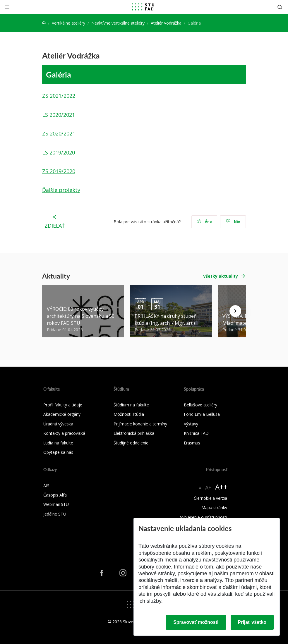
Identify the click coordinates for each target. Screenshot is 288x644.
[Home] (44, 23)
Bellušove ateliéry (200, 405)
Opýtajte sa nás (58, 452)
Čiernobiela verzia (210, 498)
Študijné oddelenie (131, 443)
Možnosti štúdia (129, 414)
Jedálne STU (55, 514)
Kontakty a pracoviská (64, 433)
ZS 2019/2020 (59, 171)
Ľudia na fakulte (58, 443)
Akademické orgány (62, 414)
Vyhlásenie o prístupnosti (204, 517)
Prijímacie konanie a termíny (140, 424)
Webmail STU (56, 504)
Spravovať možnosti (196, 622)
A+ (208, 487)
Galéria (59, 74)
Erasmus (192, 443)
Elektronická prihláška (134, 433)
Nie (233, 222)
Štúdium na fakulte (131, 405)
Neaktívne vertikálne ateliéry (118, 23)
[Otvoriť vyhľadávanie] (280, 7)
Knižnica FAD (196, 433)
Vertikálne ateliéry (68, 23)
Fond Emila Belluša (202, 414)
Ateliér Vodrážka (166, 23)
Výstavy (191, 424)
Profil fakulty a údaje (63, 405)
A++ (221, 487)
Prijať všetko (252, 622)
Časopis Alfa (55, 495)
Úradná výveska (58, 424)
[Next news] (235, 311)
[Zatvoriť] (7, 7)
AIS (46, 486)
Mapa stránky (214, 508)
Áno (204, 222)
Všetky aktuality (221, 276)
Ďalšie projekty (61, 190)
